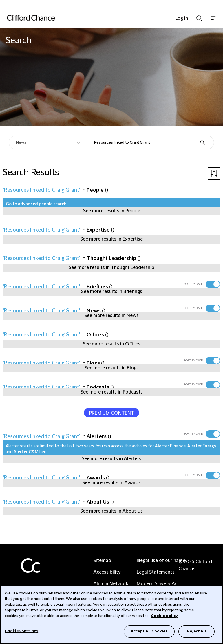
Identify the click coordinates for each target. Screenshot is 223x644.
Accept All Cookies (149, 631)
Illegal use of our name (161, 561)
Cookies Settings (21, 631)
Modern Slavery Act (158, 584)
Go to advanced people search (36, 204)
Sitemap (102, 561)
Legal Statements (156, 572)
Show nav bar (213, 21)
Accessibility (107, 572)
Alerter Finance (170, 446)
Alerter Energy (202, 446)
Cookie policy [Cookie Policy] (164, 616)
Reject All (196, 631)
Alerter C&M (26, 452)
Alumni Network (111, 584)
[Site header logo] (103, 18)
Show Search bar (199, 18)
